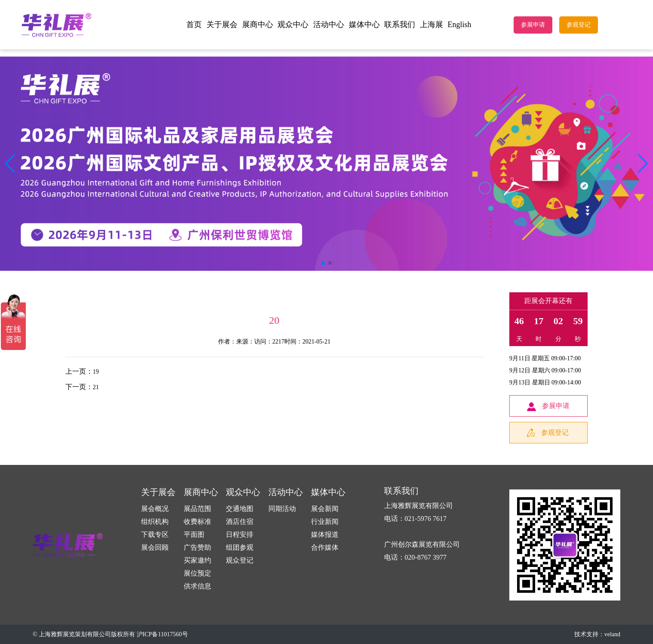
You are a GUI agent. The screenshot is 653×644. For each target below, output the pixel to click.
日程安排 (240, 534)
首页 (194, 25)
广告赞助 (197, 547)
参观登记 (579, 25)
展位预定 (197, 573)
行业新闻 (325, 522)
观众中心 (293, 25)
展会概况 (155, 509)
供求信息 (197, 586)
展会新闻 (325, 509)
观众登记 (240, 560)
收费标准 (197, 522)
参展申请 (533, 25)
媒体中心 (364, 25)
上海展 (431, 25)
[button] (643, 164)
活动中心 (329, 25)
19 (96, 372)
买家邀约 (197, 560)
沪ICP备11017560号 (162, 634)
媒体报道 (325, 534)
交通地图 (240, 509)
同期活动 (282, 509)
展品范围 (197, 509)
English (460, 25)
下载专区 (155, 534)
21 (96, 387)
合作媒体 (325, 547)
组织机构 (155, 522)
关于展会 (222, 25)
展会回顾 (155, 547)
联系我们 (400, 25)
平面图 (194, 534)
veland (612, 634)
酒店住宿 (240, 522)
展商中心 (258, 25)
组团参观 (240, 547)
